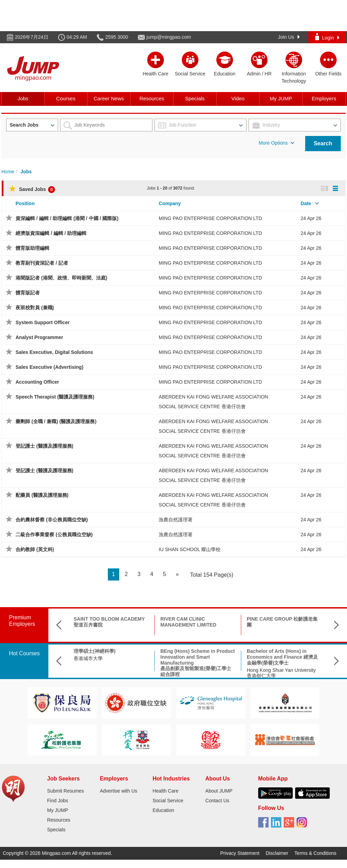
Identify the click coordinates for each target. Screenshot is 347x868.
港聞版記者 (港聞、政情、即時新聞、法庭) (61, 278)
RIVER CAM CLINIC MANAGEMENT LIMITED (188, 622)
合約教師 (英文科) (35, 549)
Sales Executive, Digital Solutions (54, 352)
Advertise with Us (119, 791)
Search (323, 143)
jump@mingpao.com (169, 37)
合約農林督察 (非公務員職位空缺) (52, 520)
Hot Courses (24, 653)
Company (170, 203)
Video (238, 98)
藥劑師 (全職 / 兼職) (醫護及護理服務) (56, 421)
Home (8, 172)
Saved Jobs (32, 189)
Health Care (165, 791)
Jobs (23, 98)
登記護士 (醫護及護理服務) (44, 446)
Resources (152, 98)
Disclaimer (277, 853)
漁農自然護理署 (176, 520)
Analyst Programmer (39, 337)
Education (163, 810)
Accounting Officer (37, 382)
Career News (109, 98)
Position (25, 203)
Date (306, 203)
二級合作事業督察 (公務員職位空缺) (54, 534)
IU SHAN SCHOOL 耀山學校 (190, 549)
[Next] (177, 574)
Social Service (168, 801)
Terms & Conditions (315, 853)
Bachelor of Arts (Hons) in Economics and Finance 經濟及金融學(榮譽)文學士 (282, 657)
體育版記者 (28, 293)
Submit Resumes (65, 791)
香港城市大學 (88, 658)
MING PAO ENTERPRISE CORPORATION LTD (210, 218)
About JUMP (219, 791)
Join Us (289, 37)
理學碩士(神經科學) (95, 651)
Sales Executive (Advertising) (49, 367)
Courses (66, 98)
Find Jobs (58, 801)
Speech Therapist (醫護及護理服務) (55, 397)
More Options (276, 143)
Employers (324, 98)
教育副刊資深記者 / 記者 (42, 263)
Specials (195, 98)
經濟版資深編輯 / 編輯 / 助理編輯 (51, 233)
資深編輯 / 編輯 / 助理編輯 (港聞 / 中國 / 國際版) (67, 218)
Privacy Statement (240, 853)
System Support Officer (43, 322)
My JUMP (281, 98)
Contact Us (217, 801)
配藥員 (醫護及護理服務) (42, 495)
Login (327, 37)
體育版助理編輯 (32, 248)
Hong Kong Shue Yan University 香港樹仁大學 (281, 673)
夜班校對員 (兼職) (35, 308)
